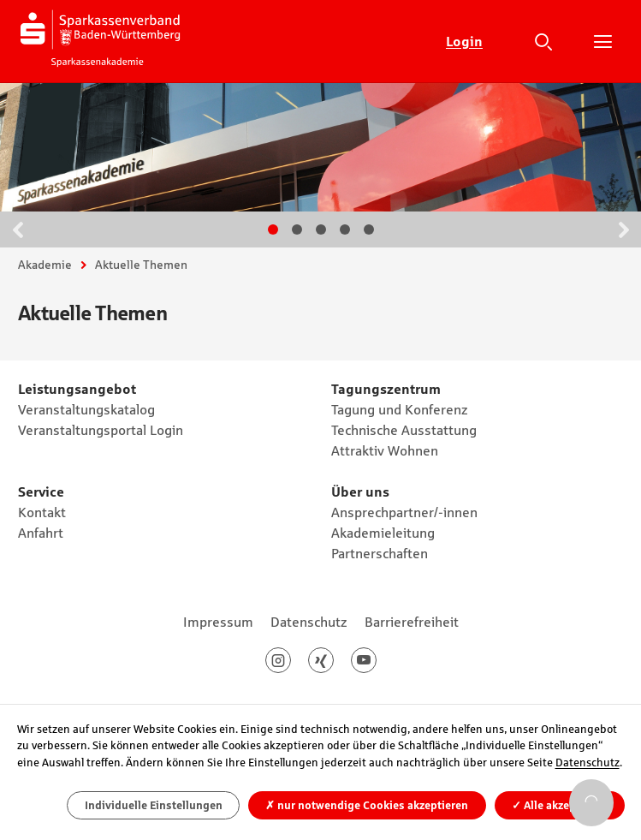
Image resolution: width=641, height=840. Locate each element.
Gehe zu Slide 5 (369, 229)
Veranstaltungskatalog (86, 409)
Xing (333, 660)
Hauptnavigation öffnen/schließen (602, 41)
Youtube (376, 660)
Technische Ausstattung (404, 430)
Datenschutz (309, 622)
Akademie (45, 265)
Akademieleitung (383, 533)
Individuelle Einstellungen (154, 805)
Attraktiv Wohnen (385, 450)
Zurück (18, 229)
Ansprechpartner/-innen (404, 512)
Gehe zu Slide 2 (297, 229)
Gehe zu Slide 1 (273, 229)
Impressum (218, 622)
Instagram (291, 660)
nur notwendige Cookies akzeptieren (367, 805)
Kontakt (42, 512)
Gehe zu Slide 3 (321, 229)
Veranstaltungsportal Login (101, 430)
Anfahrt (41, 533)
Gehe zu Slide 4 (345, 229)
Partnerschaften (380, 553)
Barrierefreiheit (412, 622)
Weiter (623, 229)
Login (464, 41)
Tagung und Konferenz (400, 409)
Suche (543, 41)
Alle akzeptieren (559, 805)
